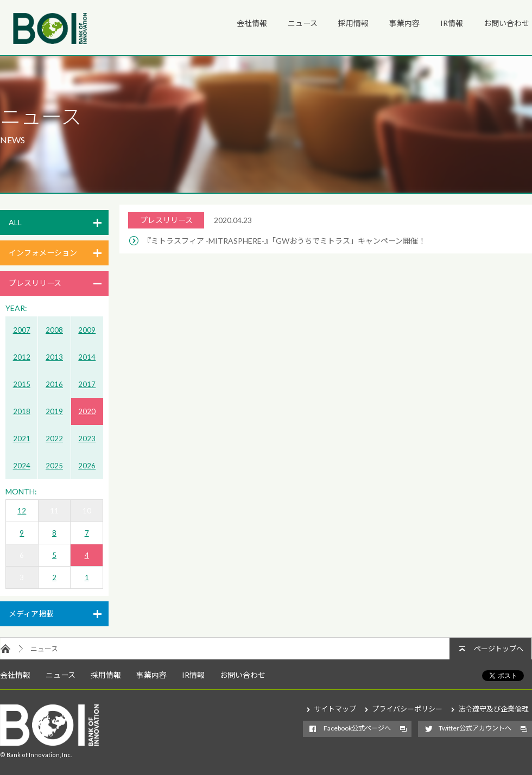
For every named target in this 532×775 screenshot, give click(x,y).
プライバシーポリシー (407, 709)
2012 (22, 357)
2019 (54, 411)
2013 (54, 357)
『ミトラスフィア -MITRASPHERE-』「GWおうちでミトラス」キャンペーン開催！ (284, 241)
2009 (87, 330)
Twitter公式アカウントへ (475, 728)
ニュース (303, 23)
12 (22, 511)
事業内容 (404, 23)
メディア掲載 (31, 614)
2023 (87, 439)
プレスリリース (35, 283)
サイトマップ (335, 709)
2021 (22, 439)
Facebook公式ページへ (357, 728)
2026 (87, 466)
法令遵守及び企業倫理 (493, 709)
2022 (54, 439)
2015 (22, 384)
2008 (54, 330)
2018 (22, 411)
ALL (15, 222)
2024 (22, 466)
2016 (54, 384)
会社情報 (252, 23)
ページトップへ (499, 649)
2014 (87, 357)
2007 (22, 330)
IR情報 (452, 23)
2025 (54, 466)
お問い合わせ (506, 23)
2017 (87, 384)
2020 (87, 411)
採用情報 (353, 23)
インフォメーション (43, 253)
